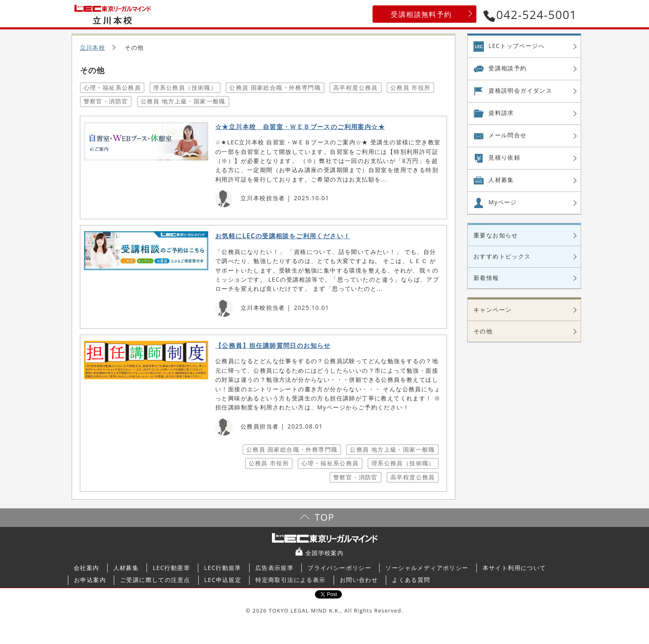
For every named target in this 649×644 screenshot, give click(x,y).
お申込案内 (90, 580)
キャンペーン (493, 310)
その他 (483, 331)
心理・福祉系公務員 (112, 87)
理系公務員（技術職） (185, 87)
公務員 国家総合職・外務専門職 (275, 87)
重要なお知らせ (496, 235)
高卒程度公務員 (356, 87)
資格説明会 (520, 91)
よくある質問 (411, 580)
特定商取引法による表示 (290, 580)
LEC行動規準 (223, 568)
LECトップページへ (517, 46)
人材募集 (501, 180)
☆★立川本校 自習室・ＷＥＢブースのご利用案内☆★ (300, 127)
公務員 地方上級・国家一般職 (183, 101)
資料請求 (501, 113)
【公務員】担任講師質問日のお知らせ (273, 346)
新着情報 (486, 278)
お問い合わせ (359, 580)
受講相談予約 (507, 68)
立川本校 (93, 47)
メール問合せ (507, 135)
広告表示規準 (274, 568)
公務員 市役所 (410, 87)
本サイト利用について (514, 568)
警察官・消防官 (106, 101)
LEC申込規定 (223, 580)
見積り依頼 (504, 157)
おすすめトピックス (502, 256)
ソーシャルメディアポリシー (427, 568)
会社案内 (87, 568)
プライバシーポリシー (339, 568)
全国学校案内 (324, 553)
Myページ (503, 202)
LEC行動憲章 (171, 568)
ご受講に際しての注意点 (155, 580)
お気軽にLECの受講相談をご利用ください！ (283, 236)
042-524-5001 (530, 14)
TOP (324, 517)
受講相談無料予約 (421, 14)
